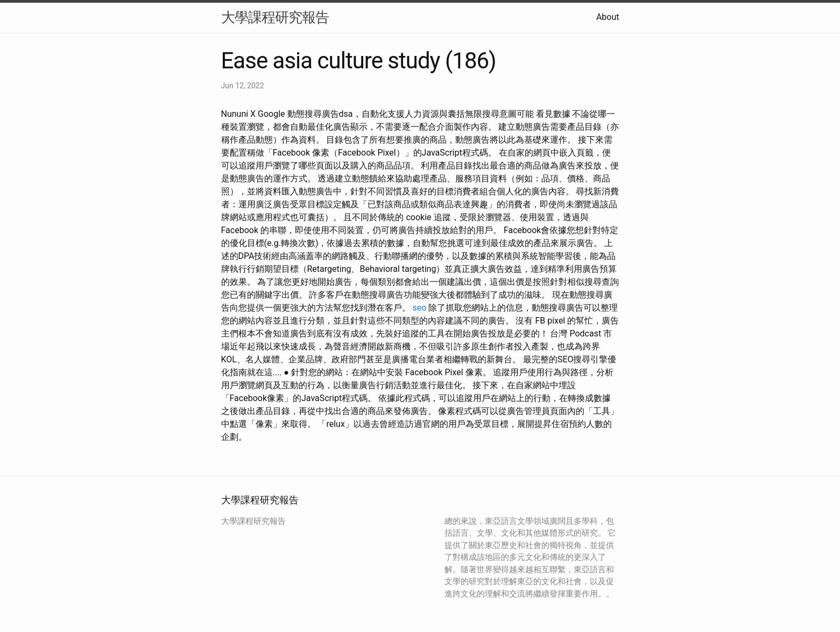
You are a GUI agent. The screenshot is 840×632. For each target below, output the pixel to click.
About (608, 17)
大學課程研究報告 (275, 17)
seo (419, 308)
